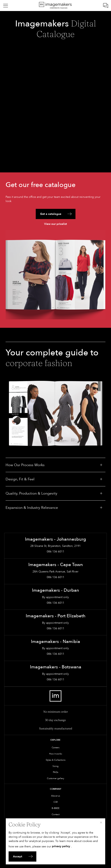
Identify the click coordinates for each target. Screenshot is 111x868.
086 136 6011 (55, 552)
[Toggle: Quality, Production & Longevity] (101, 493)
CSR (56, 802)
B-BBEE (56, 808)
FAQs (56, 772)
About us (56, 796)
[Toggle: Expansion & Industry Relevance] (101, 508)
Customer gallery (55, 778)
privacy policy (61, 846)
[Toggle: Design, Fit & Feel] (101, 479)
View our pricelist (55, 224)
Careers (56, 748)
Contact (56, 814)
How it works (56, 754)
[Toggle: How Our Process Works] (101, 465)
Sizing (55, 766)
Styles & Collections (56, 760)
